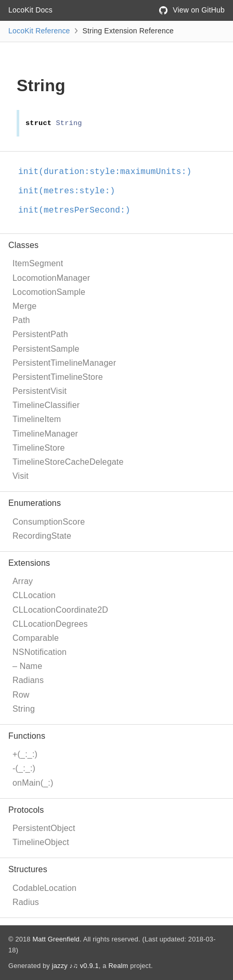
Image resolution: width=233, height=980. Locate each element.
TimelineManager (45, 434)
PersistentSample (46, 349)
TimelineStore (39, 448)
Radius (26, 902)
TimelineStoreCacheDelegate (68, 462)
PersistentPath (40, 334)
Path (21, 320)
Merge (24, 306)
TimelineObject (41, 842)
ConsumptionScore (49, 522)
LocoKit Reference (39, 31)
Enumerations (35, 503)
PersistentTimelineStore (58, 377)
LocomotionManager (51, 278)
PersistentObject (44, 828)
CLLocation (34, 595)
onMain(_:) (33, 783)
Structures (28, 869)
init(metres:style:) (67, 191)
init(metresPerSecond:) (74, 210)
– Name (27, 666)
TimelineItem (37, 419)
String (24, 709)
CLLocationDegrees (50, 624)
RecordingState (42, 536)
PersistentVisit (40, 391)
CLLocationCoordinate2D (60, 610)
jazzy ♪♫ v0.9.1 (75, 966)
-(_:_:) (24, 768)
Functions (27, 736)
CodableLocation (44, 888)
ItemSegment (38, 263)
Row (21, 695)
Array (23, 581)
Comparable (36, 638)
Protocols (26, 810)
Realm (118, 966)
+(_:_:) (25, 754)
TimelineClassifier (46, 405)
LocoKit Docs (30, 10)
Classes (23, 245)
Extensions (29, 563)
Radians (28, 680)
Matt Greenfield (56, 939)
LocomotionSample (49, 292)
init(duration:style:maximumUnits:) (105, 172)
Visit (21, 476)
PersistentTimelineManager (64, 363)
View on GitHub (192, 10)
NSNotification (40, 652)
